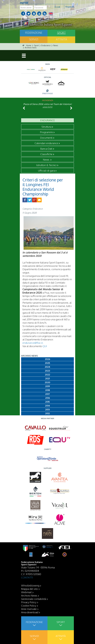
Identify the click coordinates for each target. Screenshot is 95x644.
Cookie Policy (29, 605)
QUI (45, 346)
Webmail (26, 592)
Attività (61, 39)
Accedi (57, 7)
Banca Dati (46, 149)
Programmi (46, 132)
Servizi (34, 39)
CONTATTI (27, 577)
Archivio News (29, 595)
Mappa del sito (30, 589)
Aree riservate (29, 609)
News (46, 159)
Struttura (46, 127)
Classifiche (46, 154)
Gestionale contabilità (34, 599)
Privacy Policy (29, 602)
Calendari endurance (46, 143)
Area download (30, 612)
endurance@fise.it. (33, 343)
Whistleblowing (30, 585)
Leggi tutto (48, 107)
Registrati (70, 7)
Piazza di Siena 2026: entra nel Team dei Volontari (47, 104)
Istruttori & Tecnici (46, 165)
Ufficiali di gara (46, 170)
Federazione (34, 33)
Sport (61, 33)
